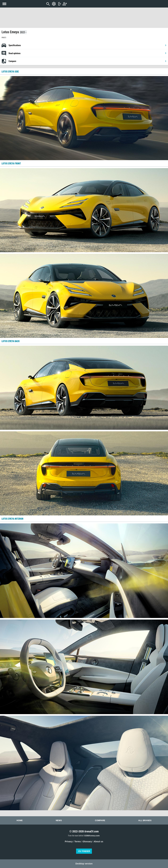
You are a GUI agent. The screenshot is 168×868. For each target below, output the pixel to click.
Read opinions (88, 53)
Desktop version (84, 864)
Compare (88, 61)
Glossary (87, 841)
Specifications (88, 45)
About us (98, 841)
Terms (78, 841)
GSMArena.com (92, 836)
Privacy (69, 841)
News (59, 820)
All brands (145, 820)
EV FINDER (84, 851)
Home (20, 820)
